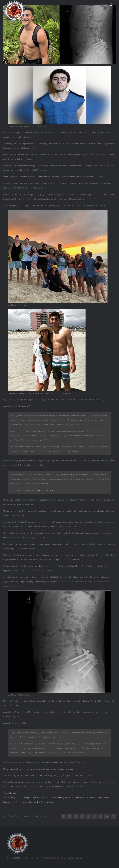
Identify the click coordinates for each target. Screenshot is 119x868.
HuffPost (37, 170)
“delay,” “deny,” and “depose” (70, 566)
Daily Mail (19, 712)
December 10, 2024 (45, 490)
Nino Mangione (51, 762)
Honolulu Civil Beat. (37, 188)
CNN (22, 515)
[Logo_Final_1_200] (17, 833)
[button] (111, 5)
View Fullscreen (10, 793)
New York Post (24, 522)
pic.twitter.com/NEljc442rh (37, 484)
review (76, 560)
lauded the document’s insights (51, 544)
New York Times (28, 406)
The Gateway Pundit (46, 802)
